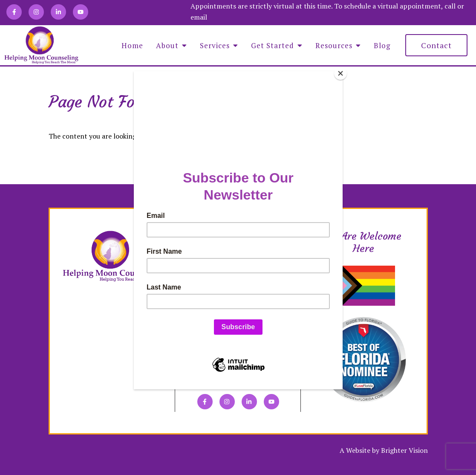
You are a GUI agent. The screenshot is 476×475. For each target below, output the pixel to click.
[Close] (340, 73)
